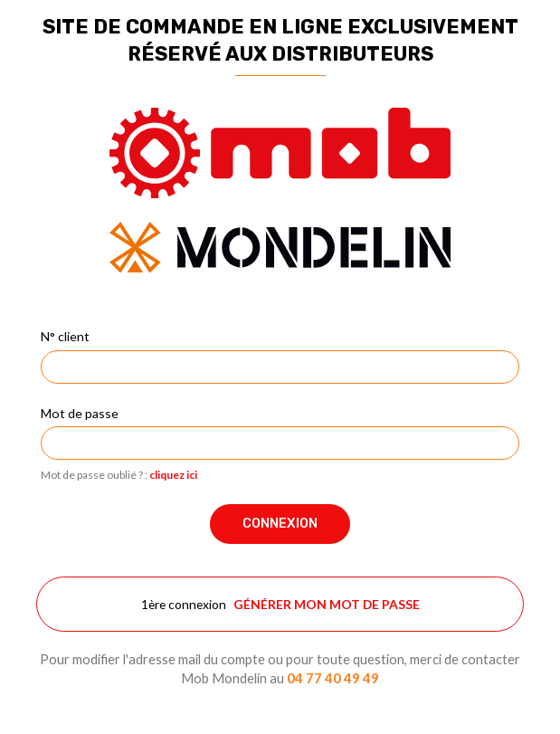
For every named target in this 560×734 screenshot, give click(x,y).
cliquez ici (173, 475)
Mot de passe (80, 413)
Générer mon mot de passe (327, 604)
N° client (65, 336)
